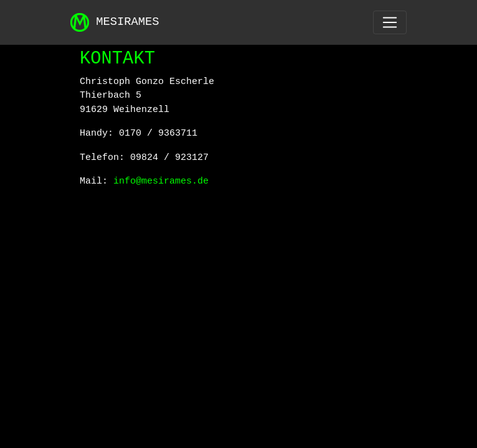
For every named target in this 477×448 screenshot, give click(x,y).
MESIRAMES (115, 22)
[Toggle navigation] (390, 22)
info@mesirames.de (161, 181)
